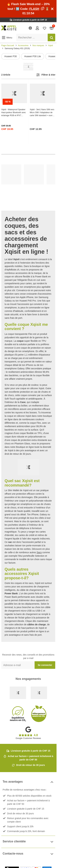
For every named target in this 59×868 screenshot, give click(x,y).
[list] (28, 56)
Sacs (39, 552)
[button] (7, 38)
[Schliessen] (52, 9)
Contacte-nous (28, 854)
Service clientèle (28, 842)
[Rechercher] (51, 37)
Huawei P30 (11, 56)
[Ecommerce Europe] (39, 693)
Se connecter (45, 665)
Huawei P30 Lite (33, 56)
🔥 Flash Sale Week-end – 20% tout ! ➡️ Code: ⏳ (28, 9)
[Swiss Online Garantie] (18, 693)
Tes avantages (28, 782)
